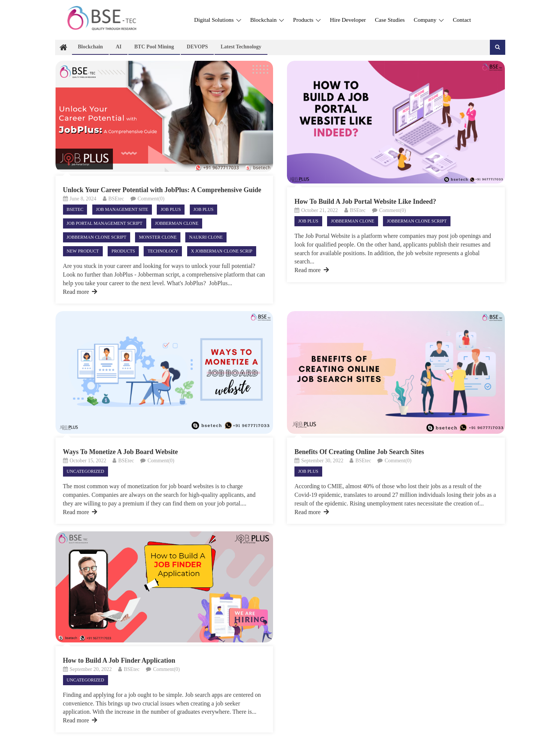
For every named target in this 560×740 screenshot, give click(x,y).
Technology (163, 251)
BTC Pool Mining (154, 47)
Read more (80, 292)
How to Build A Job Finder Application (119, 660)
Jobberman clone (177, 223)
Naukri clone (206, 237)
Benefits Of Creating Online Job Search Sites (359, 452)
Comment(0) (151, 199)
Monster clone (158, 237)
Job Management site (122, 209)
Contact (462, 20)
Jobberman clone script (97, 237)
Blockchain (267, 20)
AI (119, 47)
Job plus (204, 209)
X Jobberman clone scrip (222, 251)
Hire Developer (348, 20)
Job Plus (171, 209)
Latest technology (241, 47)
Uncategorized (86, 471)
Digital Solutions (218, 20)
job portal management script (105, 223)
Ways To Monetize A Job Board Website (121, 452)
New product (83, 251)
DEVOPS (197, 47)
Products (307, 20)
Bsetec (75, 209)
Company (429, 20)
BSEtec (116, 199)
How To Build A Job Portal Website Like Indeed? (365, 202)
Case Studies (390, 20)
